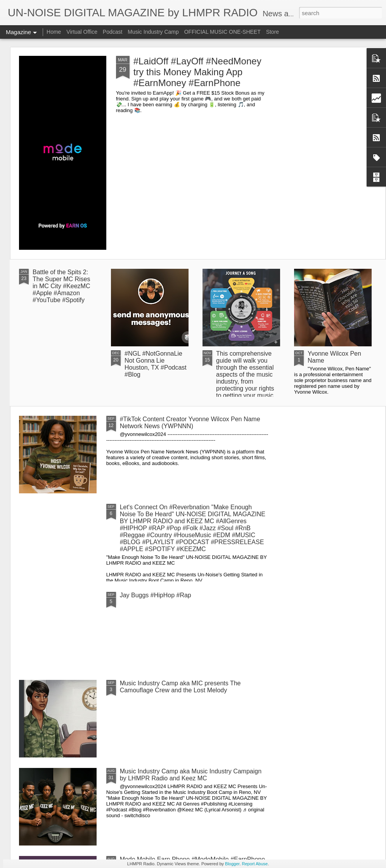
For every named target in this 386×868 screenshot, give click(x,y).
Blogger (232, 864)
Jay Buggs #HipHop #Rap (156, 595)
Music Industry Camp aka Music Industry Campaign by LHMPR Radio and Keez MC (191, 775)
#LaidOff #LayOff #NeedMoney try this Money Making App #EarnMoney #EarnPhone (197, 72)
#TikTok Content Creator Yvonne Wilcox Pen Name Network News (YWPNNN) (190, 423)
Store (273, 32)
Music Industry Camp (153, 32)
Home (54, 32)
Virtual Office (82, 32)
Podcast (113, 32)
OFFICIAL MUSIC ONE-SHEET (222, 32)
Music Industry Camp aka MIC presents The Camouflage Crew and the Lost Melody (180, 687)
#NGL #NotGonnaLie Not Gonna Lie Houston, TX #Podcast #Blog (156, 364)
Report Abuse (255, 864)
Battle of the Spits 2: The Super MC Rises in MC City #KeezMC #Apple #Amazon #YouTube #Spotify (61, 286)
